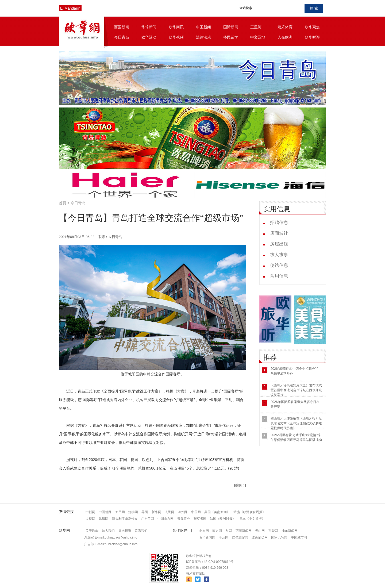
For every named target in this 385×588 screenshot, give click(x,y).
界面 (145, 512)
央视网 (90, 519)
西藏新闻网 (244, 531)
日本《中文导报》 (252, 519)
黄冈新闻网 (207, 537)
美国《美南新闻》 (217, 512)
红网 (229, 531)
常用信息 (279, 276)
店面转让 (279, 233)
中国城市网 (299, 537)
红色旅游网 (240, 537)
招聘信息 (279, 223)
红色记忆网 (260, 537)
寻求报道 (125, 531)
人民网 (170, 512)
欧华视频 (176, 37)
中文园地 (258, 37)
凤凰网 (103, 519)
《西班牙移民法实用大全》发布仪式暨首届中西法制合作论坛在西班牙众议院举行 (296, 390)
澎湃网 (133, 512)
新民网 (120, 512)
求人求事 (279, 255)
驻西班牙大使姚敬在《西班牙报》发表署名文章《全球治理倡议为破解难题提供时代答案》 (296, 423)
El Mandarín (70, 8)
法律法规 (203, 37)
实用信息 (277, 209)
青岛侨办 (184, 519)
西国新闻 (122, 27)
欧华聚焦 (312, 27)
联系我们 (141, 531)
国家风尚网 (279, 537)
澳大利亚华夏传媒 (125, 519)
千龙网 (224, 537)
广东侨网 (148, 519)
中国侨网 (105, 512)
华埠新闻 (149, 27)
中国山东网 (165, 519)
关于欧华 (92, 531)
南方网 (217, 531)
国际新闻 (231, 27)
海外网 (183, 512)
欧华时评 (312, 37)
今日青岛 (122, 37)
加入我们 (108, 531)
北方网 (204, 531)
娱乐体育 (285, 27)
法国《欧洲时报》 (223, 519)
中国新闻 (203, 27)
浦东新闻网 (290, 531)
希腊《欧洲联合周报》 (249, 512)
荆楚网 (273, 531)
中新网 (90, 512)
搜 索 (314, 8)
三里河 (256, 27)
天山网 (260, 531)
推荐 (270, 357)
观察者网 (200, 519)
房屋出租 (279, 244)
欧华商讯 (176, 27)
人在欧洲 (285, 37)
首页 (63, 203)
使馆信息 (279, 265)
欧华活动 (149, 37)
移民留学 (231, 37)
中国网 (196, 512)
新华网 (156, 512)
